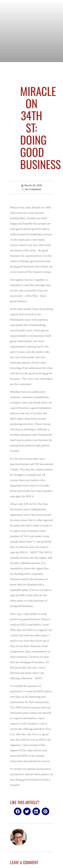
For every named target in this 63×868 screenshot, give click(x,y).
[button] (18, 811)
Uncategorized (32, 74)
